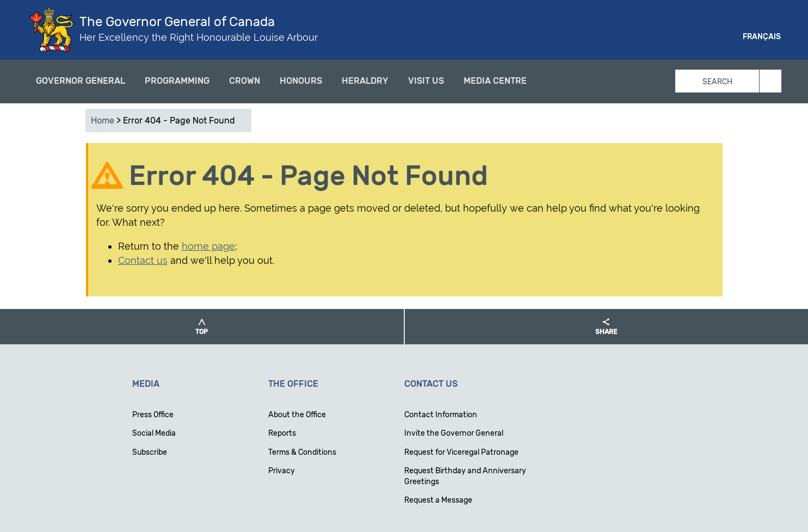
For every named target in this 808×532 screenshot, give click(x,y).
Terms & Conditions (302, 452)
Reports (282, 433)
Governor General (81, 81)
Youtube (707, 38)
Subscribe (150, 452)
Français (762, 37)
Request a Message (438, 500)
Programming (177, 81)
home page (208, 246)
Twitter (668, 38)
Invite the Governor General (454, 433)
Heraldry (365, 81)
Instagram (688, 38)
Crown (245, 81)
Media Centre (495, 81)
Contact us (143, 260)
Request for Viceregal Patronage (461, 452)
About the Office (297, 415)
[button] (202, 327)
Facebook (648, 38)
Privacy (282, 471)
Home (103, 120)
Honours (301, 81)
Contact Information (441, 415)
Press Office (153, 415)
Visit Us (426, 81)
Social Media (154, 433)
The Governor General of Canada (177, 22)
